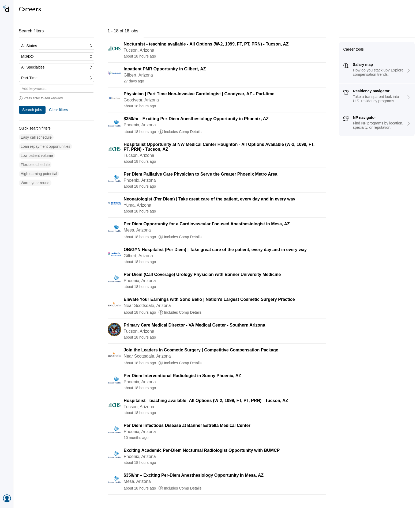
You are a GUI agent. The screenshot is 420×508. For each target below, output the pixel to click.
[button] (36, 137)
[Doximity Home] (7, 9)
